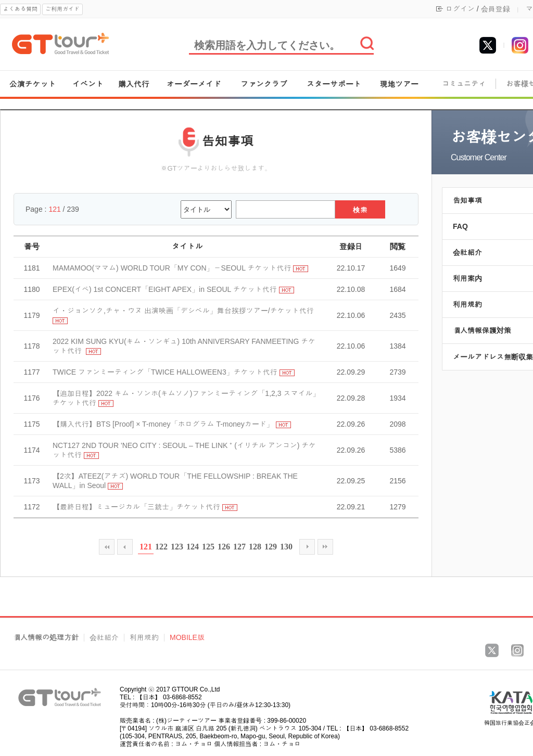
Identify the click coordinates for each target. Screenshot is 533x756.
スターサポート (334, 84)
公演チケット (33, 84)
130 (286, 547)
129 (271, 547)
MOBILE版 (187, 638)
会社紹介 (104, 638)
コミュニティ (464, 84)
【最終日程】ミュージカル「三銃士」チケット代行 (136, 507)
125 (208, 547)
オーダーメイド (194, 84)
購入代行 (134, 84)
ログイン (460, 9)
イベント (88, 84)
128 (255, 547)
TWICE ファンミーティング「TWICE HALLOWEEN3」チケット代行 (165, 372)
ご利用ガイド (62, 9)
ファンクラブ (264, 84)
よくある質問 (20, 9)
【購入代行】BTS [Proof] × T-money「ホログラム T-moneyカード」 (163, 424)
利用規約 (144, 638)
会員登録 (496, 9)
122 (161, 547)
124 (193, 547)
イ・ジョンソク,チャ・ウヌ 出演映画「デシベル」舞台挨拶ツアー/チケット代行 (183, 311)
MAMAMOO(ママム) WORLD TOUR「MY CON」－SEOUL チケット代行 (172, 268)
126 (224, 547)
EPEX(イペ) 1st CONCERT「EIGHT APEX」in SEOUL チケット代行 (165, 289)
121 (146, 547)
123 (177, 547)
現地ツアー (399, 84)
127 (239, 547)
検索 (360, 210)
